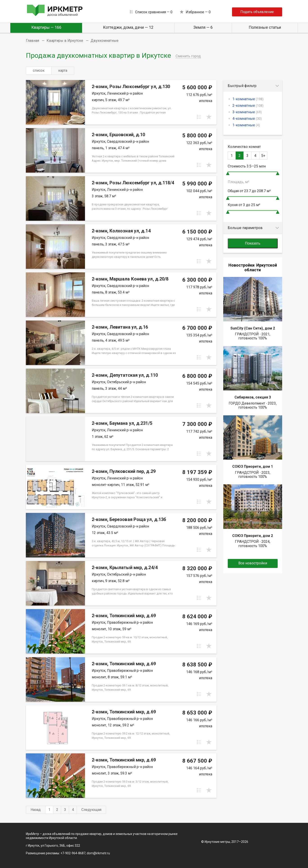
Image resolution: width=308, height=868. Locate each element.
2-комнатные (248, 106)
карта (63, 70)
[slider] (228, 173)
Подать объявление (257, 12)
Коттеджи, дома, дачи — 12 (128, 27)
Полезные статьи (265, 27)
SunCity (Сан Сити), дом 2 (253, 328)
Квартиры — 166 (46, 27)
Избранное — (198, 12)
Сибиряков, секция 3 (253, 397)
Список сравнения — (154, 12)
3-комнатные (247, 112)
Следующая (91, 810)
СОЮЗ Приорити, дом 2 (253, 536)
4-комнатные (247, 119)
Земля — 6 (203, 27)
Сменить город (188, 56)
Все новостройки (253, 563)
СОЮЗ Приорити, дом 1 (253, 466)
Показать (253, 243)
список (39, 70)
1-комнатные (248, 99)
